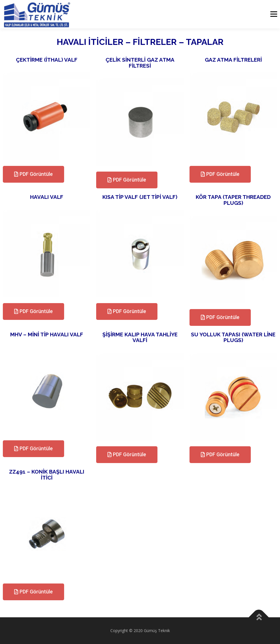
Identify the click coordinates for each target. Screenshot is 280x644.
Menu (274, 14)
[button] (33, 174)
